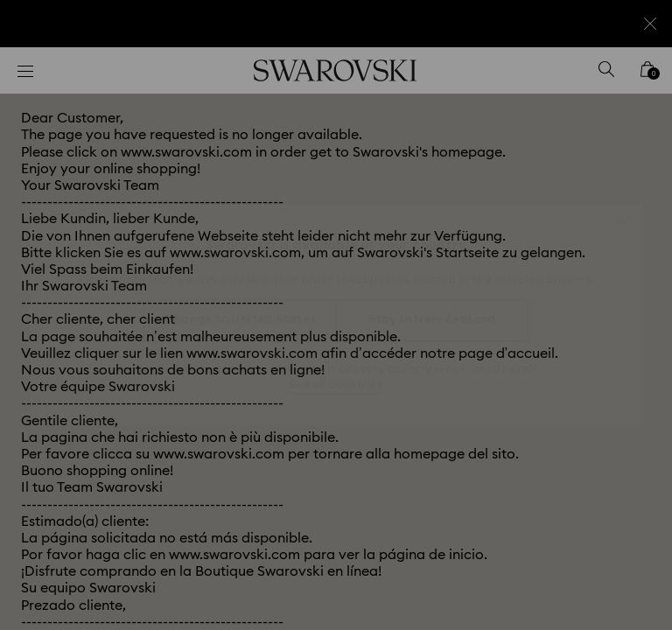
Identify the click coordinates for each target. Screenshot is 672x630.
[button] (624, 213)
